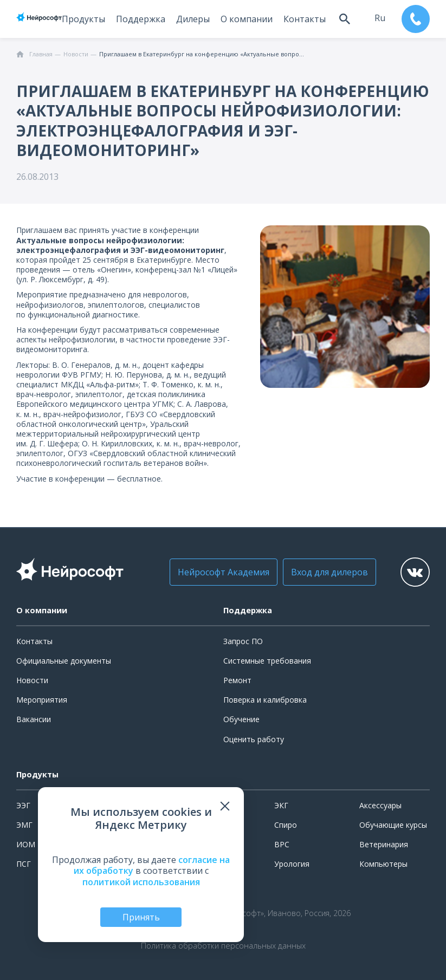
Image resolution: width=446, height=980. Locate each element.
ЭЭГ (23, 805)
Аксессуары (380, 805)
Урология (292, 864)
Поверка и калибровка (265, 700)
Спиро (286, 825)
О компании (247, 19)
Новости (32, 680)
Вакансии (34, 719)
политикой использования (141, 882)
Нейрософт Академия (224, 572)
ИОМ (26, 844)
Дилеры (193, 19)
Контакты (305, 19)
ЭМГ (24, 825)
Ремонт (237, 680)
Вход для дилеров (329, 572)
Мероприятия (42, 700)
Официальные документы (64, 661)
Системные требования (267, 661)
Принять (141, 917)
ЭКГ (281, 805)
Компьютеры (383, 864)
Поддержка (141, 19)
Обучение (241, 719)
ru (380, 18)
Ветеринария (384, 844)
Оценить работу (254, 739)
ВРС (282, 844)
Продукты (83, 19)
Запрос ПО (243, 641)
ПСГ (24, 864)
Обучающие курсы (393, 825)
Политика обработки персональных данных (223, 946)
